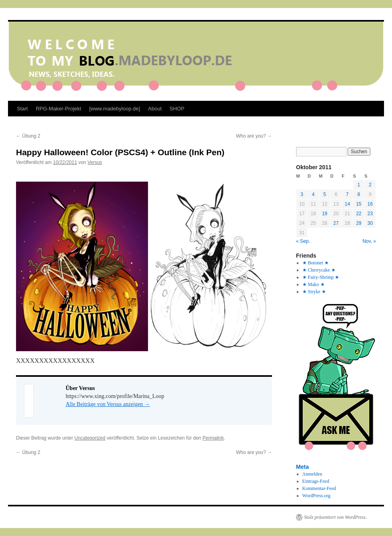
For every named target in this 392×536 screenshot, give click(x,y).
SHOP (177, 109)
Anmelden (312, 474)
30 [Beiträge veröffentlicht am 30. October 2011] (370, 223)
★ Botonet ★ (316, 263)
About (155, 109)
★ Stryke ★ (314, 292)
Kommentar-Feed (319, 488)
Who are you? (254, 136)
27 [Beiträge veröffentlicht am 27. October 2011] (336, 223)
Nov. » (369, 241)
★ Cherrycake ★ (319, 270)
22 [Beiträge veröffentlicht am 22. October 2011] (359, 214)
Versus (95, 162)
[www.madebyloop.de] (115, 109)
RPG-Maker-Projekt (58, 109)
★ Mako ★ (314, 284)
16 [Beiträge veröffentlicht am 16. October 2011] (370, 204)
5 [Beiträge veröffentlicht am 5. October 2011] (325, 194)
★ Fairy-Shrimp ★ (321, 277)
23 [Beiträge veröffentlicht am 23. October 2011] (370, 214)
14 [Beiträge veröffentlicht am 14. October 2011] (347, 204)
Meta (302, 467)
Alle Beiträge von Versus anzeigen (108, 404)
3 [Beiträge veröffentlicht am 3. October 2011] (302, 194)
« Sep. (303, 241)
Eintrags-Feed (316, 481)
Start (22, 109)
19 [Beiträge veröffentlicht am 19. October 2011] (325, 214)
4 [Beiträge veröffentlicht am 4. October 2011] (313, 194)
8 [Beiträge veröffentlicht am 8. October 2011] (359, 194)
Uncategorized (90, 438)
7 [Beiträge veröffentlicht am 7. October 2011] (347, 194)
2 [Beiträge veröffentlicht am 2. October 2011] (370, 185)
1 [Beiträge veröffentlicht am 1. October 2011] (359, 185)
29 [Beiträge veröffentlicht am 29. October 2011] (359, 223)
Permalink (213, 438)
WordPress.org (316, 496)
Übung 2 (28, 136)
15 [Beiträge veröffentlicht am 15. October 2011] (359, 204)
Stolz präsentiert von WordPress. (335, 517)
